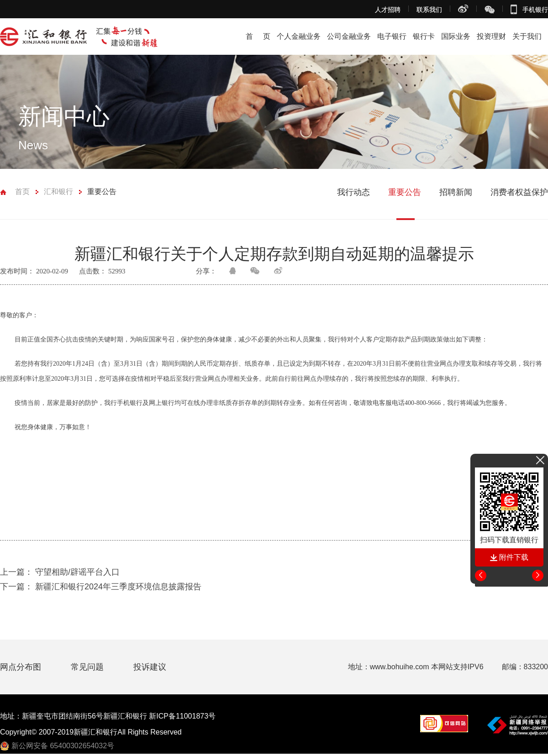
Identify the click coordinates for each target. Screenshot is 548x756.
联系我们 (429, 10)
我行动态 (353, 192)
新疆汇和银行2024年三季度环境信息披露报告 (101, 587)
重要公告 (102, 192)
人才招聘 (388, 10)
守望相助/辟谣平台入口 (60, 572)
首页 (22, 192)
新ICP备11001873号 (182, 716)
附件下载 (509, 557)
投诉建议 (150, 667)
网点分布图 (22, 667)
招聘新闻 (456, 192)
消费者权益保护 (519, 192)
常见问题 (88, 667)
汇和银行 (58, 192)
